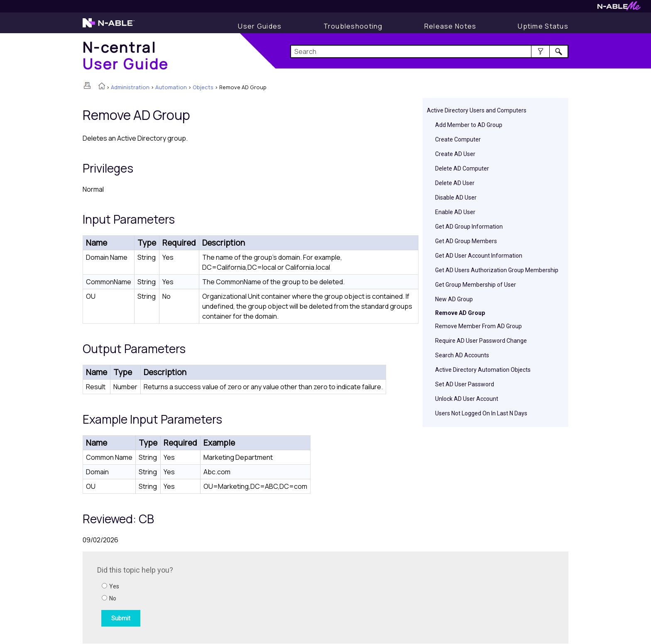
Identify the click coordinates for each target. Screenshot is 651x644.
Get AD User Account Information (479, 256)
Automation (171, 87)
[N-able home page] (109, 27)
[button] (540, 51)
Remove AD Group (460, 313)
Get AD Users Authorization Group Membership (497, 270)
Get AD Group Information (469, 227)
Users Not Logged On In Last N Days (481, 413)
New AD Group (454, 299)
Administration (130, 87)
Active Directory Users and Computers (477, 110)
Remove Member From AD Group (478, 326)
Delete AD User (455, 183)
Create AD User (455, 154)
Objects (203, 87)
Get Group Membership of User (476, 285)
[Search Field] (430, 51)
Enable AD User (455, 212)
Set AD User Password (465, 384)
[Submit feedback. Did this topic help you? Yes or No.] (209, 596)
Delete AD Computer (462, 168)
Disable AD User (456, 198)
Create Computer (458, 139)
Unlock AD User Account (467, 399)
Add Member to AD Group (469, 125)
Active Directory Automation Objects (483, 370)
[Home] (126, 55)
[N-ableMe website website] (619, 8)
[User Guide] (260, 26)
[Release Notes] (450, 26)
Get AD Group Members (466, 241)
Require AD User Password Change (481, 341)
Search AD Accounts (462, 355)
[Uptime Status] (543, 26)
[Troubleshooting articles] (353, 26)
